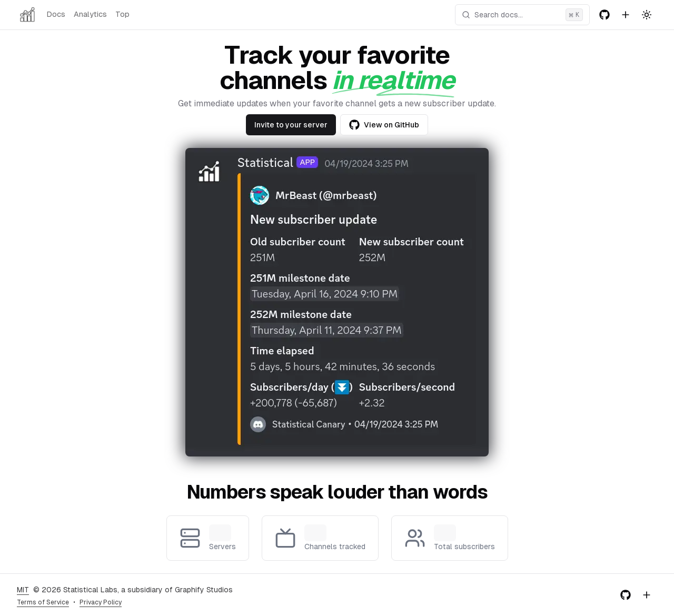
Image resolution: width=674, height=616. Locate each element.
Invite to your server (291, 125)
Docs (56, 14)
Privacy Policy (101, 602)
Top (122, 14)
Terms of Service (43, 602)
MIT (23, 590)
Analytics (90, 14)
